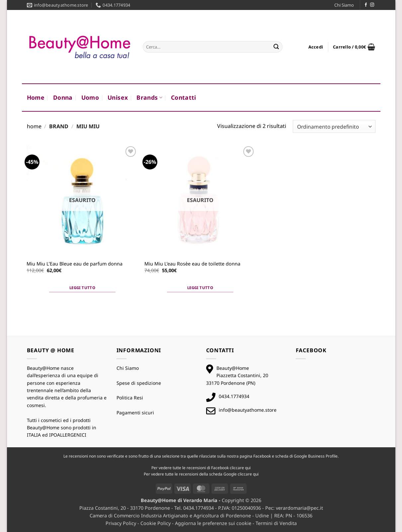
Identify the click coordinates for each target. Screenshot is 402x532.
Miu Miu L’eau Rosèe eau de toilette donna (192, 264)
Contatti (184, 97)
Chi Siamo (344, 5)
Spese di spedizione (139, 383)
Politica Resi (130, 398)
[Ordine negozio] (334, 126)
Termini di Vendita (276, 523)
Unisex (118, 97)
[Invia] (276, 47)
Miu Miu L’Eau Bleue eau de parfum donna (75, 264)
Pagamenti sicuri (135, 413)
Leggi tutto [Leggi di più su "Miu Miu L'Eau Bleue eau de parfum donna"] (82, 288)
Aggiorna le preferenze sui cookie (213, 523)
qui (248, 468)
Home (36, 97)
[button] (316, 47)
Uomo (90, 97)
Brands (149, 97)
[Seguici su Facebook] (366, 5)
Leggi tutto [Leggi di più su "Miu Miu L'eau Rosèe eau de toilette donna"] (200, 288)
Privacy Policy (121, 523)
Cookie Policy (156, 523)
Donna (63, 97)
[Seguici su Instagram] (372, 5)
